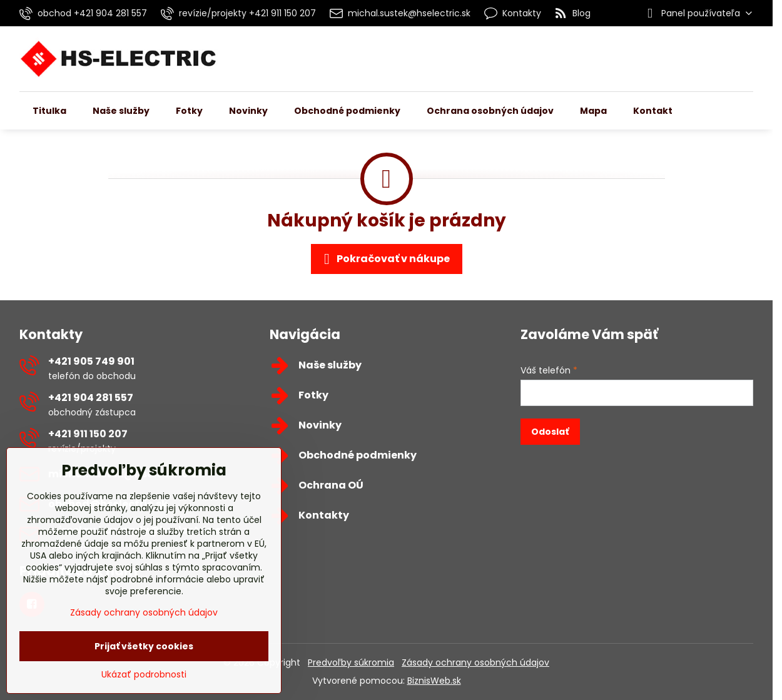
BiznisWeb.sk (434, 681)
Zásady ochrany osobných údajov (475, 662)
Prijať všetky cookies (144, 646)
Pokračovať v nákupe (385, 259)
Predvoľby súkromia (351, 662)
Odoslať (550, 432)
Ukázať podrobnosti (144, 675)
